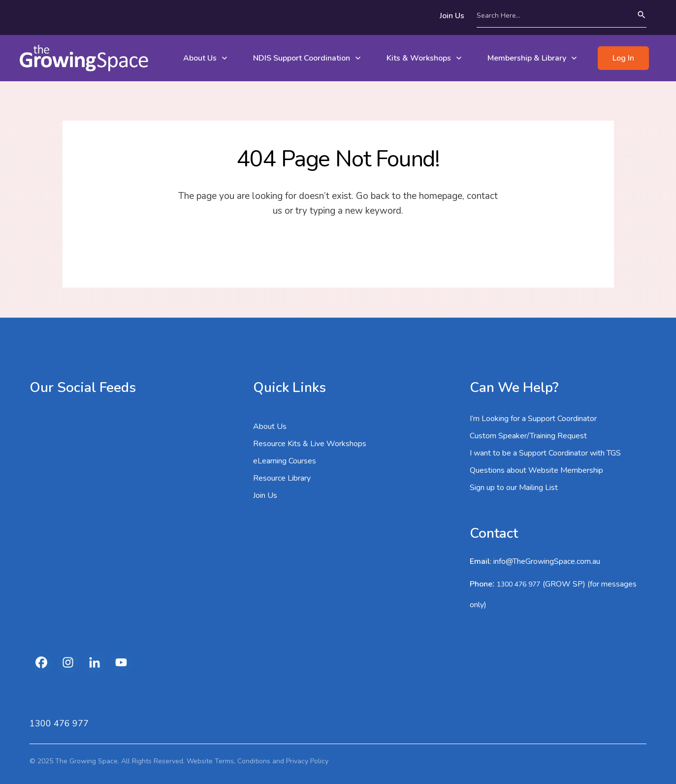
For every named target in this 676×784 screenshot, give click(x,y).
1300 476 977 (518, 584)
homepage (441, 196)
